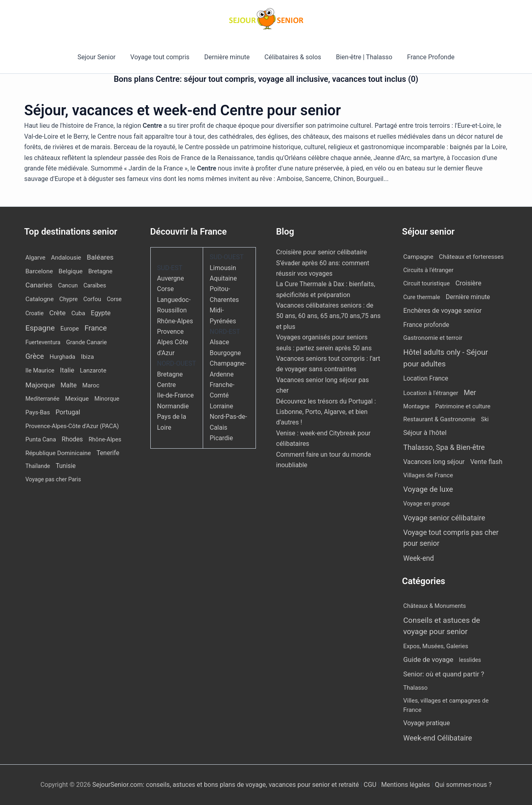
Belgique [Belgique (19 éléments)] (71, 271)
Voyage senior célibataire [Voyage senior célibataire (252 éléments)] (444, 518)
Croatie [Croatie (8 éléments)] (34, 313)
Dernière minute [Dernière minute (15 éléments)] (468, 297)
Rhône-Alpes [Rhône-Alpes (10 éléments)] (105, 440)
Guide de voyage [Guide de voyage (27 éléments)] (428, 659)
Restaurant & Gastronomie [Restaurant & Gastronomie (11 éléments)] (440, 419)
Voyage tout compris (163, 57)
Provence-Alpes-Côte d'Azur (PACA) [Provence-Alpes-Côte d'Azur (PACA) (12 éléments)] (72, 426)
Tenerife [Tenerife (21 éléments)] (108, 453)
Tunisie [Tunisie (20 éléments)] (66, 466)
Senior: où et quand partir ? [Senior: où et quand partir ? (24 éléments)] (444, 674)
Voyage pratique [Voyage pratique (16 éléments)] (427, 723)
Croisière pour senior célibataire (321, 252)
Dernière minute (228, 57)
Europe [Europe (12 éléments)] (70, 329)
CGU (371, 785)
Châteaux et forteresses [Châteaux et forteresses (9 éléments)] (471, 257)
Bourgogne (225, 353)
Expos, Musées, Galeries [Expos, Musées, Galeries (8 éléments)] (436, 646)
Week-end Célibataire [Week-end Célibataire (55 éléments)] (438, 738)
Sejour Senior (101, 57)
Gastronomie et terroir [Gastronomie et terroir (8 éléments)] (433, 338)
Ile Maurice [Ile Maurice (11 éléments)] (40, 370)
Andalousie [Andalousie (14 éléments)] (66, 258)
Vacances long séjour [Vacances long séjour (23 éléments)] (434, 462)
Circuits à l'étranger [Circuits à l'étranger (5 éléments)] (429, 270)
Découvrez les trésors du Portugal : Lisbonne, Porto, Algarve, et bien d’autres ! (326, 412)
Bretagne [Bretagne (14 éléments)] (100, 271)
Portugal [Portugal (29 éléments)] (68, 412)
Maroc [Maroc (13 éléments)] (91, 385)
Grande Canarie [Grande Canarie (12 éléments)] (86, 342)
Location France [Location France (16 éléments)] (426, 378)
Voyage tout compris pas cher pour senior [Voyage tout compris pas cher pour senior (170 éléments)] (451, 538)
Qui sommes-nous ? (463, 785)
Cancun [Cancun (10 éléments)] (68, 286)
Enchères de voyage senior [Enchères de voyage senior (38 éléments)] (443, 311)
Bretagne (170, 374)
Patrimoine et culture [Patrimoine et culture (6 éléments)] (463, 406)
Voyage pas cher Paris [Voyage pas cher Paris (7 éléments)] (53, 479)
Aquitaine (223, 278)
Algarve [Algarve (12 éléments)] (35, 258)
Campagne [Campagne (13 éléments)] (419, 257)
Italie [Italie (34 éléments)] (67, 370)
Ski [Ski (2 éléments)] (485, 419)
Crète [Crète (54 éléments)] (57, 313)
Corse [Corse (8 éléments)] (114, 299)
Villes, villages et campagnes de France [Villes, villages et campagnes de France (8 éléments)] (446, 705)
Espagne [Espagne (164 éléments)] (40, 328)
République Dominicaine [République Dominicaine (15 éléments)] (58, 453)
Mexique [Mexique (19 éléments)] (77, 399)
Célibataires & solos (292, 57)
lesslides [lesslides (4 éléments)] (470, 660)
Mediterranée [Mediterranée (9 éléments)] (42, 399)
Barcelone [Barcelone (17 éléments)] (39, 271)
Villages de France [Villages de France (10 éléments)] (428, 475)
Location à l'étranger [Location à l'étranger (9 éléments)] (431, 393)
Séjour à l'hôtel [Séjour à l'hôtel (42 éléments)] (425, 433)
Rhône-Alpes (175, 321)
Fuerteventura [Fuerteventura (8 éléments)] (43, 342)
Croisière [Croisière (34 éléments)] (468, 283)
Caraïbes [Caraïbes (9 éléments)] (95, 286)
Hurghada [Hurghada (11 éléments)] (62, 357)
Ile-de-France (176, 395)
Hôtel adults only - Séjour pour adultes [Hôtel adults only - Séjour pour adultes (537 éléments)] (446, 358)
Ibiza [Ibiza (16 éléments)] (87, 357)
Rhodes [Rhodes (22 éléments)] (72, 439)
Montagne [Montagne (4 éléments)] (417, 407)
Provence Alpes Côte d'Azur (173, 342)
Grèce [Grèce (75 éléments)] (35, 356)
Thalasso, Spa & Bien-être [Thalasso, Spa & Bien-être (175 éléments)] (444, 447)
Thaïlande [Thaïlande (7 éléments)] (38, 466)
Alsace (219, 342)
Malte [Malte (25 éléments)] (69, 385)
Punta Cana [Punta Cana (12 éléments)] (41, 439)
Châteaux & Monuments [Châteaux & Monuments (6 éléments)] (435, 606)
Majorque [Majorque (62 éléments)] (40, 385)
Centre (167, 385)
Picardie (221, 438)
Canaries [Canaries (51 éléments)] (39, 285)
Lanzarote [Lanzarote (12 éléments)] (93, 370)
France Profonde (426, 57)
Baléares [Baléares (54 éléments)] (100, 257)
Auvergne (171, 278)
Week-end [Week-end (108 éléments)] (419, 558)
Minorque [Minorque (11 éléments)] (107, 399)
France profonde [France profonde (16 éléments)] (426, 325)
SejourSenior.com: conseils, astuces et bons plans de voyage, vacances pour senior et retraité (226, 785)
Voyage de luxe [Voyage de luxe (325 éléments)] (428, 489)
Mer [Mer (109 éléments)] (470, 393)
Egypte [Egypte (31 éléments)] (101, 313)
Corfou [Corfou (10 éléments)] (92, 299)
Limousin (223, 268)
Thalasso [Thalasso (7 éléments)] (416, 688)
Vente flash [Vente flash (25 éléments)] (486, 462)
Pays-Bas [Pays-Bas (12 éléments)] (38, 412)
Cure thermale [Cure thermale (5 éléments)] (422, 297)
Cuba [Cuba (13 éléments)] (78, 313)
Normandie (173, 406)
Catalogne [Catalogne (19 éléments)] (39, 299)
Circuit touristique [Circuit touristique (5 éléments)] (427, 283)
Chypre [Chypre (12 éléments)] (69, 299)
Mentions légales (406, 785)
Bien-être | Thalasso (362, 57)
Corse (166, 289)
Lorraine (221, 406)
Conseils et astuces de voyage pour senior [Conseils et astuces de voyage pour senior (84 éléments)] (442, 626)
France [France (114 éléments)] (96, 328)
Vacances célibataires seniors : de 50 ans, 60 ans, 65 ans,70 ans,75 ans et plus (328, 316)
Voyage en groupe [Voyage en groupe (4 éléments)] (427, 504)
